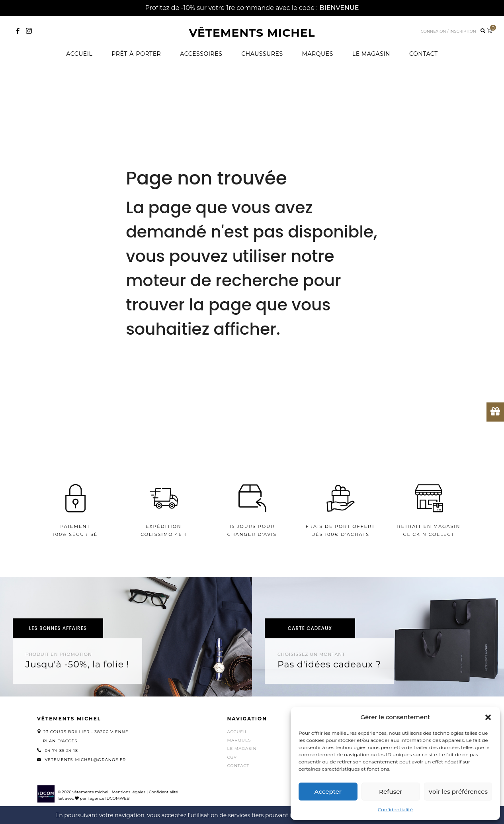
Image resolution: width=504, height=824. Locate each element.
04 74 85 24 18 (61, 750)
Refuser (391, 792)
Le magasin (371, 54)
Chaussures (262, 54)
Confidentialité (395, 809)
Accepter (328, 792)
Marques (318, 54)
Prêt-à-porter (136, 54)
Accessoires (201, 54)
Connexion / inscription (448, 31)
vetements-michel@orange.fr (85, 760)
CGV (232, 757)
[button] (488, 717)
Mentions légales (128, 792)
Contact (424, 54)
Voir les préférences (458, 792)
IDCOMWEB (118, 798)
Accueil (79, 54)
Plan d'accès (60, 741)
